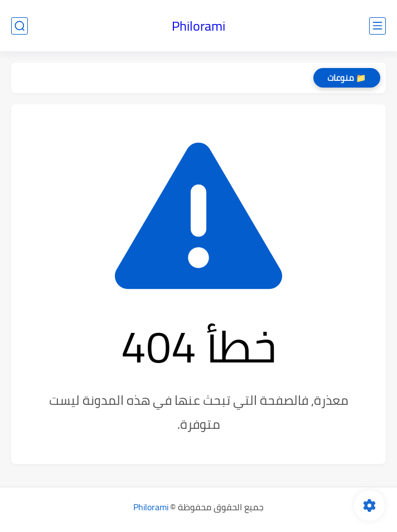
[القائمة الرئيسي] (377, 26)
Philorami (198, 26)
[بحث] (20, 26)
